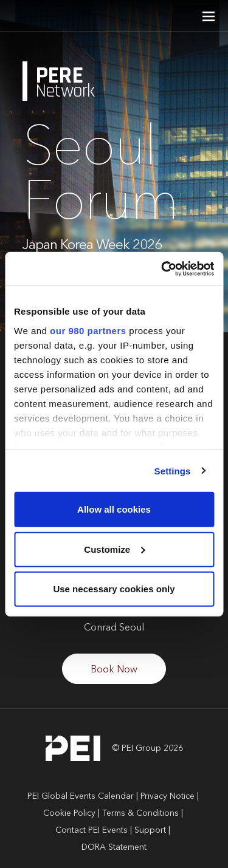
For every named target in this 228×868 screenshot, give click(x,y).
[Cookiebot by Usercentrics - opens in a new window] (162, 268)
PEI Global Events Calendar (81, 796)
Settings (173, 470)
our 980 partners (88, 330)
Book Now (114, 670)
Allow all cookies (114, 509)
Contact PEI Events (92, 830)
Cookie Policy (69, 813)
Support (150, 830)
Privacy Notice (168, 796)
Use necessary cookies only (114, 589)
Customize (114, 549)
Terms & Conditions (140, 813)
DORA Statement (114, 847)
